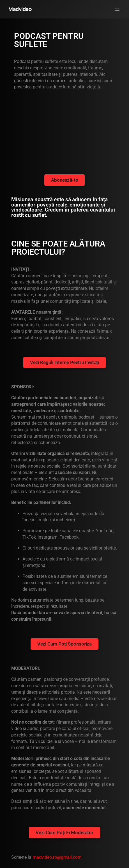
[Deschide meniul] (117, 9)
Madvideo (20, 9)
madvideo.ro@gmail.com (57, 857)
